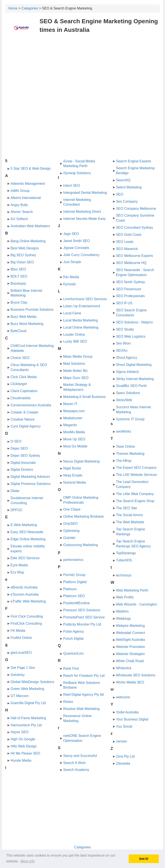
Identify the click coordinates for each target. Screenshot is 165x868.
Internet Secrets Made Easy (84, 219)
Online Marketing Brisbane (83, 516)
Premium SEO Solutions (82, 610)
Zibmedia (123, 763)
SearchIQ (123, 180)
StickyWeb (124, 400)
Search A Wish (74, 763)
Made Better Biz (75, 371)
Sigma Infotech (128, 372)
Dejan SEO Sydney (25, 456)
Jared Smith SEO (76, 241)
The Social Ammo (129, 515)
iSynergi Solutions (77, 173)
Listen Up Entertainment (82, 306)
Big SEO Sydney (23, 255)
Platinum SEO (74, 596)
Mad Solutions (74, 364)
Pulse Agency (74, 631)
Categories (30, 8)
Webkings (124, 619)
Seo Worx (124, 343)
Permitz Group (74, 575)
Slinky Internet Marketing (135, 379)
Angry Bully (19, 205)
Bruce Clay (19, 302)
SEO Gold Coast (129, 235)
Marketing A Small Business (84, 397)
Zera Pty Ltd (125, 756)
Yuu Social (124, 726)
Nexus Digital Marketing (81, 461)
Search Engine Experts (134, 161)
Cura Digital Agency (26, 426)
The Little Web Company (135, 494)
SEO (120, 194)
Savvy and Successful (80, 756)
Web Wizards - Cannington (137, 604)
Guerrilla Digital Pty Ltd (28, 703)
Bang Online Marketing (28, 241)
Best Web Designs (25, 248)
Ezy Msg (17, 572)
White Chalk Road (130, 661)
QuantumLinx (73, 653)
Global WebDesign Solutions (32, 682)
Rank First (71, 668)
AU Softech (19, 219)
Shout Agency (127, 358)
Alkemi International (26, 198)
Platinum (70, 589)
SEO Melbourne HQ (131, 263)
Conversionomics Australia (31, 405)
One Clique (72, 509)
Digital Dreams (22, 470)
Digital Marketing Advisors (30, 477)
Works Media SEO (130, 682)
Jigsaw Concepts (76, 248)
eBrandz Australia (24, 587)
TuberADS (124, 560)
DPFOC (17, 510)
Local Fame (72, 313)
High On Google (23, 739)
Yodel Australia (127, 712)
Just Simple (72, 262)
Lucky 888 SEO (75, 341)
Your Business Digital (132, 719)
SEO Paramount (129, 289)
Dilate (15, 491)
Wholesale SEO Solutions (136, 675)
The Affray (124, 461)
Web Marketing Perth (132, 590)
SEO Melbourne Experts (135, 256)
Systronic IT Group (130, 419)
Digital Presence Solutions (31, 484)
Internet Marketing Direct (82, 212)
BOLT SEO (19, 276)
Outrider (69, 538)
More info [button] (28, 861)
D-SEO (16, 441)
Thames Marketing (130, 454)
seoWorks (124, 431)
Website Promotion (131, 647)
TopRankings (126, 553)
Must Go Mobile (75, 446)
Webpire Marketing (130, 626)
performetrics (73, 560)
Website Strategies (130, 654)
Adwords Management (28, 184)
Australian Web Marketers (30, 226)
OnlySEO (70, 524)
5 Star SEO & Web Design (31, 168)
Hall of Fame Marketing (28, 718)
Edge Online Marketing (28, 539)
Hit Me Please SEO (25, 753)
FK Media (18, 631)
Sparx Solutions (128, 393)
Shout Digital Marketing (134, 365)
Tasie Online (125, 446)
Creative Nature (23, 419)
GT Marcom (20, 696)
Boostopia (18, 283)
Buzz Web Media (24, 317)
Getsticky (18, 675)
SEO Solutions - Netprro (134, 322)
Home (13, 8)
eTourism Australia (25, 594)
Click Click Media (24, 377)
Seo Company (127, 201)
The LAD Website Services (137, 475)
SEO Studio (125, 329)
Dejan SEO (19, 448)
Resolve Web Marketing (81, 709)
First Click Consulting (27, 616)
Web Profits (125, 597)
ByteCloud (18, 331)
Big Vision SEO (22, 262)
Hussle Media (21, 760)
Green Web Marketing (27, 689)
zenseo (122, 741)
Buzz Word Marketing (27, 324)
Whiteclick (124, 668)
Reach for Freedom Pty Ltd (84, 676)
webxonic (123, 697)
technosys (124, 575)
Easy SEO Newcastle (27, 532)
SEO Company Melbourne (136, 209)
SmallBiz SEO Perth (131, 386)
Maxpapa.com (74, 411)
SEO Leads (125, 242)
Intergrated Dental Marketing (85, 193)
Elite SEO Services (25, 558)
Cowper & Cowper (24, 412)
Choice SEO (20, 358)
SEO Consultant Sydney (135, 227)
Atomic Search (22, 212)
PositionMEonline (76, 603)
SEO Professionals (130, 296)
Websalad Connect (131, 633)
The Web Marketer (130, 522)
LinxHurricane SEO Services (85, 299)
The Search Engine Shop (135, 501)
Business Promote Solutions (32, 310)
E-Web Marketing (24, 525)
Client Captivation (24, 391)
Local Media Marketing (80, 320)
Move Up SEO (74, 439)
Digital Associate (23, 463)
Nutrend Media (74, 482)
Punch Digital (73, 639)
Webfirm (122, 611)
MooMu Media (74, 432)
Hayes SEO (20, 732)
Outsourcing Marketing (80, 545)
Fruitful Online (21, 638)
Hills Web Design (24, 746)
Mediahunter (73, 418)
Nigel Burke (72, 468)
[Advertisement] (82, 68)
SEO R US (124, 303)
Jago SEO (71, 234)
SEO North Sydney (131, 282)
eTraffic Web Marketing (28, 601)
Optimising (71, 531)
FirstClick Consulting (26, 623)
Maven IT (70, 404)
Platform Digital (75, 582)
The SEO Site (127, 508)
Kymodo (70, 284)
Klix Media (71, 277)
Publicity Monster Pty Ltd (82, 624)
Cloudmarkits (21, 398)
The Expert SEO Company (136, 468)
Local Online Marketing (81, 327)
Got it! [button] (144, 859)
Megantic (70, 425)
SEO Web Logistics (131, 336)
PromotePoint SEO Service (84, 617)
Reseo (68, 702)
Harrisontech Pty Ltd (26, 725)
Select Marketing (129, 187)
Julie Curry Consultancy (81, 255)
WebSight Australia (131, 640)
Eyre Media (19, 565)
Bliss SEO (18, 269)
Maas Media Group (78, 356)
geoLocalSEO (21, 653)
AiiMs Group (20, 191)
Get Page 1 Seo (23, 668)
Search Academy (76, 770)
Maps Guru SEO (76, 378)
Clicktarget (19, 384)
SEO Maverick (127, 249)
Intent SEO (72, 186)
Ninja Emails (73, 475)
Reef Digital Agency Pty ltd (83, 695)
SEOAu (122, 350)
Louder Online (74, 335)
